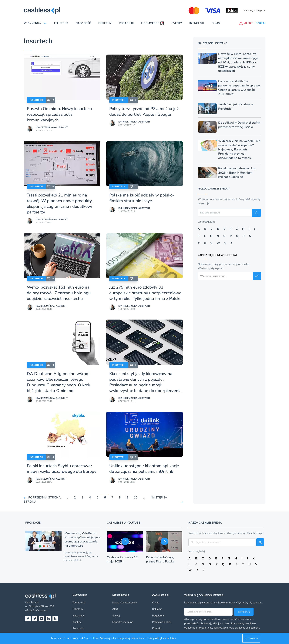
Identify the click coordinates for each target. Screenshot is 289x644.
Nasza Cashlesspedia (125, 603)
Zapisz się (244, 612)
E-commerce (150, 23)
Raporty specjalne (123, 622)
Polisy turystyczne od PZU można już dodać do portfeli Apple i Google (144, 112)
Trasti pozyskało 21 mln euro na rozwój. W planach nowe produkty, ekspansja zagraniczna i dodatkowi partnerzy (60, 204)
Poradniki (126, 23)
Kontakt (157, 628)
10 (136, 498)
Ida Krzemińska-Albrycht (52, 127)
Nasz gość (83, 23)
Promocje (33, 523)
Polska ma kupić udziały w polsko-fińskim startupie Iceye (142, 198)
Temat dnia (79, 603)
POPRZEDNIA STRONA (45, 498)
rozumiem (251, 638)
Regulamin (158, 616)
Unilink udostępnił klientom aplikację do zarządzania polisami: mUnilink (144, 469)
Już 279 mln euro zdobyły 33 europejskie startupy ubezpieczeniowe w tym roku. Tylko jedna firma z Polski (145, 293)
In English (197, 23)
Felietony (61, 23)
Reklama (157, 609)
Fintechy (105, 23)
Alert (115, 609)
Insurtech (36, 100)
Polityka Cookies (162, 622)
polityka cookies (165, 638)
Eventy (177, 23)
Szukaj (116, 616)
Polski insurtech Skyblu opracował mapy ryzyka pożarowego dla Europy (62, 469)
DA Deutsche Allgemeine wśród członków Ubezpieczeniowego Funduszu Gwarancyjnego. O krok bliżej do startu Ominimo (59, 382)
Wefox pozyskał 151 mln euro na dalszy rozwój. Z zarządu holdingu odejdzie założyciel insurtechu (59, 293)
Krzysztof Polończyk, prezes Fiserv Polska (160, 559)
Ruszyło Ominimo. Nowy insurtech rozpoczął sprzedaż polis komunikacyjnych (59, 114)
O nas (216, 23)
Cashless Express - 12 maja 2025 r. (122, 559)
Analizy (77, 622)
